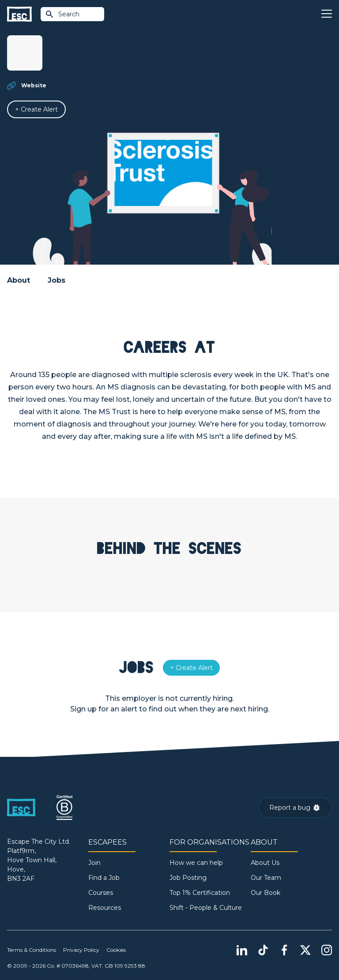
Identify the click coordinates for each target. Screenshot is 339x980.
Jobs (56, 280)
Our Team (266, 878)
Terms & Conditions (32, 950)
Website (34, 85)
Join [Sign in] (94, 863)
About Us (265, 863)
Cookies (116, 950)
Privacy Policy (81, 950)
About (19, 280)
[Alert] (36, 109)
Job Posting (188, 878)
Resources (105, 908)
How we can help (196, 863)
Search (62, 14)
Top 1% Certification (200, 893)
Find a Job (104, 878)
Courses (101, 893)
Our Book (266, 893)
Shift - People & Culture (206, 908)
